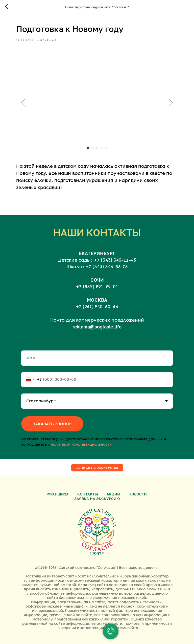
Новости (138, 494)
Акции (113, 494)
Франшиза (58, 494)
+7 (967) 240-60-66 (97, 307)
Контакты (88, 494)
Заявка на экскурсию (97, 499)
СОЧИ (97, 280)
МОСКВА (97, 300)
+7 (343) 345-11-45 (115, 260)
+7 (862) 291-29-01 (97, 287)
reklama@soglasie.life (97, 327)
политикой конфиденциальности (81, 444)
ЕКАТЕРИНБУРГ (97, 253)
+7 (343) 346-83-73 (107, 267)
